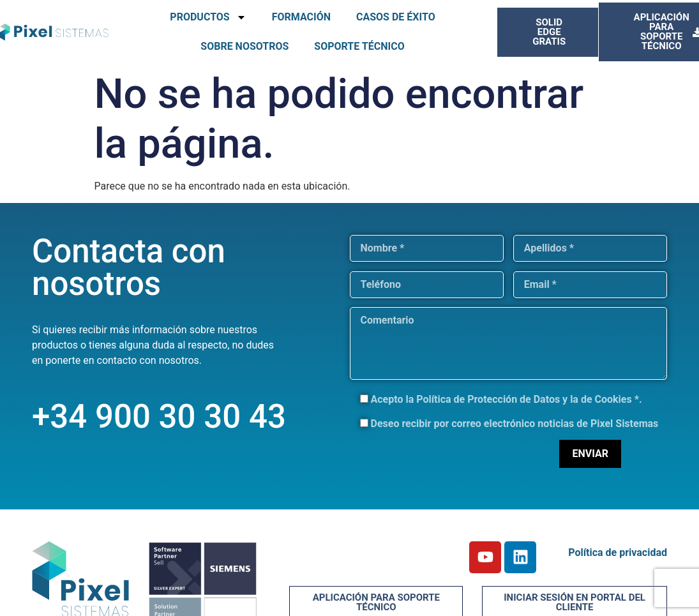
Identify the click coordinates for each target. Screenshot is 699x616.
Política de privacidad (618, 552)
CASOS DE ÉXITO (396, 17)
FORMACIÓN (301, 17)
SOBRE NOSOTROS (244, 46)
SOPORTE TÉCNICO (359, 46)
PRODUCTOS (208, 17)
